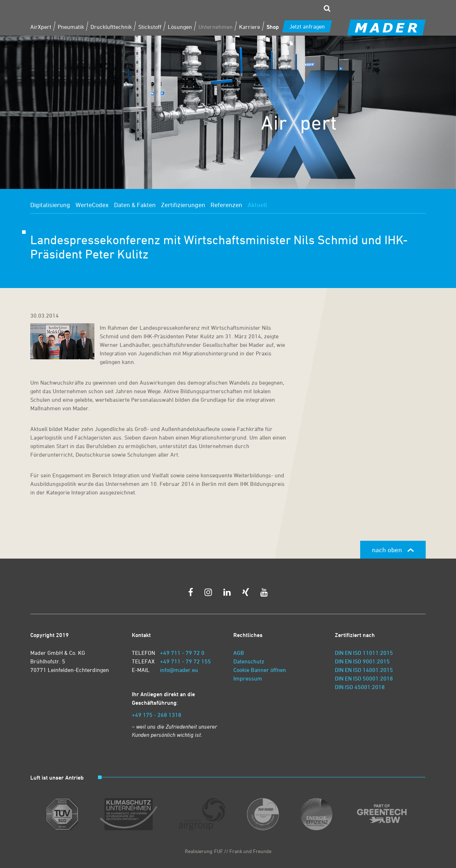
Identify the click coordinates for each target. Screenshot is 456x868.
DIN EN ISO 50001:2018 (364, 678)
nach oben (393, 550)
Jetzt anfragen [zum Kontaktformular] (307, 26)
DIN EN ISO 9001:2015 (362, 661)
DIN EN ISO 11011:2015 (364, 653)
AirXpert (41, 27)
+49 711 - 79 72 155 (185, 661)
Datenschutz (249, 661)
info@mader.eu (179, 670)
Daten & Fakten (135, 205)
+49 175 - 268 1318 (157, 715)
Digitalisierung (50, 205)
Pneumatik (71, 27)
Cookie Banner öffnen (260, 670)
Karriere (250, 27)
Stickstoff (150, 27)
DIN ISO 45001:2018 (360, 687)
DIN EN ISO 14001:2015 (364, 670)
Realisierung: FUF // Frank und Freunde (228, 851)
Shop (273, 27)
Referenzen (226, 205)
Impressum (248, 678)
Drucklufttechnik (111, 27)
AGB (239, 653)
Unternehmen (216, 27)
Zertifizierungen (183, 205)
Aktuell (257, 205)
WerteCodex (92, 205)
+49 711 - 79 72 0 (182, 653)
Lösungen (180, 27)
